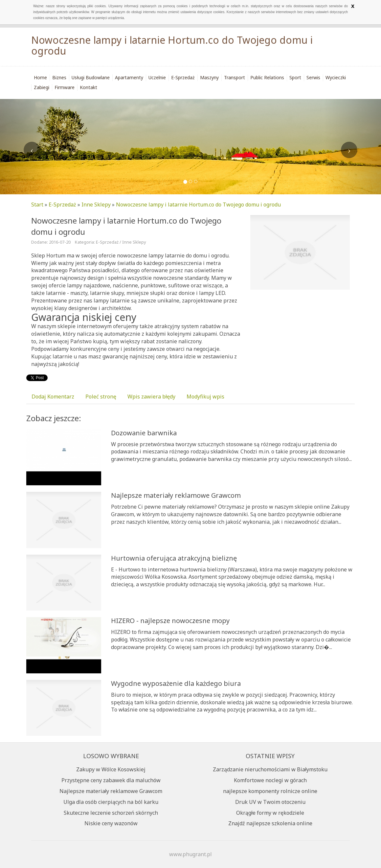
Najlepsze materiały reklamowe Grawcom (176, 495)
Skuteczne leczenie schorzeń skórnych (111, 813)
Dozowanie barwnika (144, 433)
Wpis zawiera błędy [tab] (151, 397)
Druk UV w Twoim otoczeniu (270, 802)
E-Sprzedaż (62, 205)
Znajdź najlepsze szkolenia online (270, 823)
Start (37, 205)
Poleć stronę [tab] (101, 397)
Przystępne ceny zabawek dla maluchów (111, 780)
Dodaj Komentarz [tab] (53, 397)
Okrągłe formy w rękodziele (270, 813)
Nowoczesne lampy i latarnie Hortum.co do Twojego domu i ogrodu (198, 205)
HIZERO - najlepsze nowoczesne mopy (170, 621)
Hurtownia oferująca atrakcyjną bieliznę (174, 558)
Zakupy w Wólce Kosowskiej (111, 769)
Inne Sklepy (96, 205)
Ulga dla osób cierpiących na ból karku (111, 802)
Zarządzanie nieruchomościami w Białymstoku (270, 769)
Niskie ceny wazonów (111, 823)
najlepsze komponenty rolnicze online (270, 791)
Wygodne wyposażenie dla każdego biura (176, 683)
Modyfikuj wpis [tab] (205, 397)
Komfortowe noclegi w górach (270, 780)
